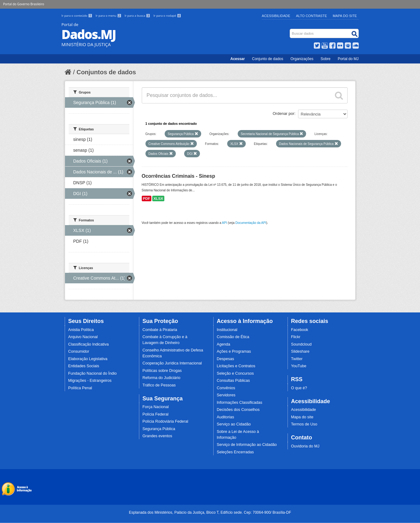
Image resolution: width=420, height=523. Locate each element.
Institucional (227, 330)
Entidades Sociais (84, 366)
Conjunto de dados (268, 59)
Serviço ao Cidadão (234, 424)
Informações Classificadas (239, 403)
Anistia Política (81, 330)
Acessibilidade (276, 16)
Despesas (225, 359)
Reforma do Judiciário (161, 378)
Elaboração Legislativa (88, 359)
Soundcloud (301, 344)
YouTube (299, 366)
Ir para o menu (109, 16)
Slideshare (300, 351)
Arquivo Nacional (83, 337)
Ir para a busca (138, 16)
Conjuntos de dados (106, 72)
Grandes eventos (157, 436)
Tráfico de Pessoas (159, 385)
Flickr (296, 337)
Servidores (226, 395)
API (224, 223)
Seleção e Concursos (235, 373)
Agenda (223, 344)
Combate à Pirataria (160, 330)
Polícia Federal (155, 414)
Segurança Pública (159, 429)
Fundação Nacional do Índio (92, 373)
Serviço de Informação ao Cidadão (247, 445)
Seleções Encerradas (235, 452)
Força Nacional (156, 407)
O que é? (299, 388)
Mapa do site (302, 417)
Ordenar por (284, 113)
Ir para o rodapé (167, 16)
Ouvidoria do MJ (305, 446)
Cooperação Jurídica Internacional (172, 363)
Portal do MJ (348, 59)
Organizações (302, 59)
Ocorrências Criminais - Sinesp (178, 176)
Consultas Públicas (233, 381)
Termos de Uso (304, 424)
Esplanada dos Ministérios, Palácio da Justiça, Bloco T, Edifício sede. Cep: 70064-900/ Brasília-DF (210, 512)
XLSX (158, 198)
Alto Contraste (311, 16)
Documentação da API (251, 223)
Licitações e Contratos (236, 366)
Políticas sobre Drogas (162, 371)
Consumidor (79, 351)
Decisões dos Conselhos (238, 410)
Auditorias (225, 417)
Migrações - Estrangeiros (90, 381)
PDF (147, 198)
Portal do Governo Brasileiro (24, 4)
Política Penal (80, 388)
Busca (290, 30)
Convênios (226, 388)
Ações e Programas (234, 351)
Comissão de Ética (233, 337)
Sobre (326, 59)
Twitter (297, 359)
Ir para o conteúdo (77, 16)
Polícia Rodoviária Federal (165, 421)
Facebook (299, 330)
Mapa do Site (345, 16)
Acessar (238, 59)
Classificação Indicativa (88, 344)
